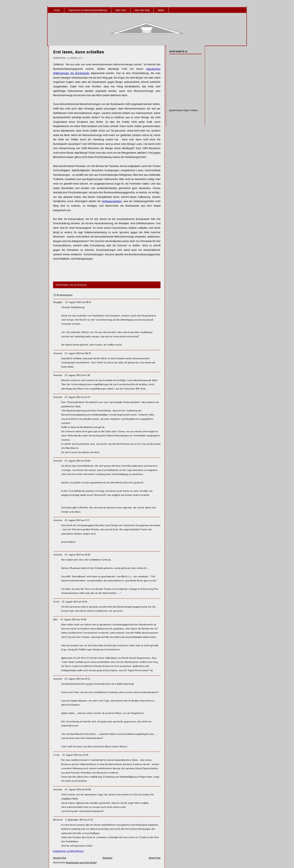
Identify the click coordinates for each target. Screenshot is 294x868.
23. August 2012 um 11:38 (77, 375)
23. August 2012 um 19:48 (73, 619)
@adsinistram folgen (179, 110)
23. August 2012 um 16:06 (77, 461)
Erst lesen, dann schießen (79, 52)
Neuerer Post (60, 858)
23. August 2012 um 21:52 (77, 679)
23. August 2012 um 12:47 (77, 397)
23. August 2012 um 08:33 (77, 353)
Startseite (107, 858)
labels (161, 10)
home (57, 10)
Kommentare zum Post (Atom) (81, 863)
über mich (121, 10)
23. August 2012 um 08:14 (78, 302)
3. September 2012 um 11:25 (79, 820)
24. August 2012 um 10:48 (77, 789)
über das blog (142, 10)
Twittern (194, 110)
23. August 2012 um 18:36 (77, 555)
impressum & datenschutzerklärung (88, 10)
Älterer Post (155, 858)
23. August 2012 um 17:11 (77, 520)
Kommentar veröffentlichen (68, 851)
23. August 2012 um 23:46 (75, 755)
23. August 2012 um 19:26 (74, 602)
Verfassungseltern (112, 201)
